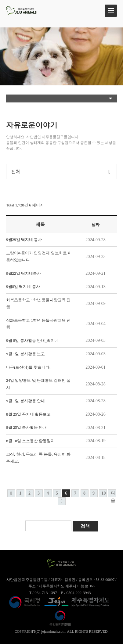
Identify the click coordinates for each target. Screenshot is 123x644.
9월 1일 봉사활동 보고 (25, 354)
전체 (16, 172)
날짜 (96, 225)
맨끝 (62, 501)
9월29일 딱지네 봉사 (24, 240)
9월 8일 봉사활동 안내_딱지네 (32, 340)
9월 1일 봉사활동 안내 (25, 401)
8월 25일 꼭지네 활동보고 (28, 414)
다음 (113, 494)
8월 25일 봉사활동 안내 (26, 427)
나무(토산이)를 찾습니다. (28, 367)
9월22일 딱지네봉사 (24, 273)
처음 (11, 493)
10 (104, 493)
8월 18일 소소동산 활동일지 (30, 441)
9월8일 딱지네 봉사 (23, 286)
